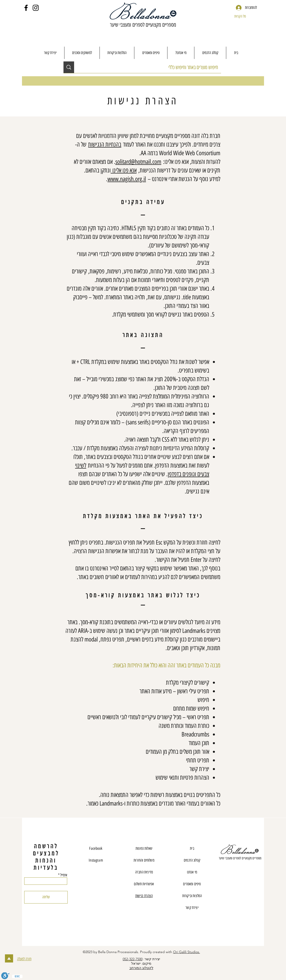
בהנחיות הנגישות (105, 144)
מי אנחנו (192, 872)
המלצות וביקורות (192, 896)
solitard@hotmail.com (138, 162)
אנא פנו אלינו (124, 170)
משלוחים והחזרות (144, 860)
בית (192, 848)
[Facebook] (26, 8)
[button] (245, 16)
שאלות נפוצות (144, 848)
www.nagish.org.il (127, 179)
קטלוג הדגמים (192, 860)
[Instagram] (36, 8)
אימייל (64, 875)
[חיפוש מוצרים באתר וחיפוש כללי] (151, 67)
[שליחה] (46, 897)
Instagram (96, 860)
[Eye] (240, 850)
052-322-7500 (133, 959)
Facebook (96, 848)
